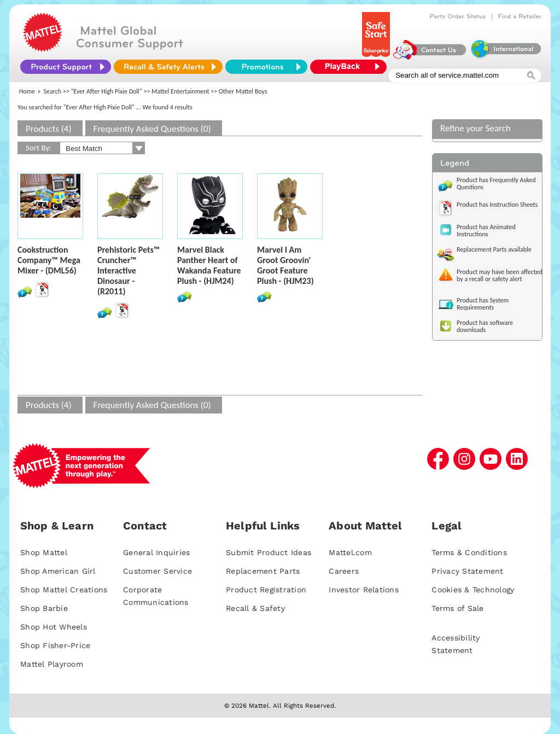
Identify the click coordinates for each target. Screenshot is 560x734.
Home (27, 91)
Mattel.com (350, 552)
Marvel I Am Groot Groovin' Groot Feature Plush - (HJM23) (285, 265)
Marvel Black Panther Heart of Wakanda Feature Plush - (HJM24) (209, 265)
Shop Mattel (44, 552)
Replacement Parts (263, 571)
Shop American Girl (58, 571)
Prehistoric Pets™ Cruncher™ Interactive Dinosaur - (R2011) (129, 270)
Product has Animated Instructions (486, 231)
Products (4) (49, 129)
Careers (344, 571)
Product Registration (266, 590)
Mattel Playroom (52, 664)
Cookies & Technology (473, 590)
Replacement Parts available (494, 249)
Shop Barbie (44, 608)
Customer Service (157, 571)
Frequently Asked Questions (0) (152, 129)
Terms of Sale (457, 608)
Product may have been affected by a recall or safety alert (500, 275)
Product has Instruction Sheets (497, 205)
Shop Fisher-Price (55, 645)
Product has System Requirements (483, 304)
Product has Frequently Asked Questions (496, 183)
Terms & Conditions (469, 552)
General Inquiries (156, 552)
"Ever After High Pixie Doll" (107, 91)
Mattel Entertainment (180, 91)
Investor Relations (364, 590)
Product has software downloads (485, 326)
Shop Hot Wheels (54, 627)
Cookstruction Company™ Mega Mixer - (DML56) (49, 260)
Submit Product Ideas (269, 552)
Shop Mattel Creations (64, 590)
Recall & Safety (255, 608)
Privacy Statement (467, 571)
